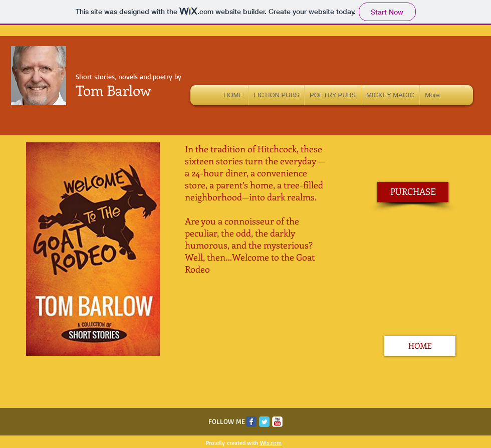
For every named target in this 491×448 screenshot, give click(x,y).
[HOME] (420, 346)
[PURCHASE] (413, 192)
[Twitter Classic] (264, 422)
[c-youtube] (277, 422)
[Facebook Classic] (251, 422)
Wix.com (271, 443)
